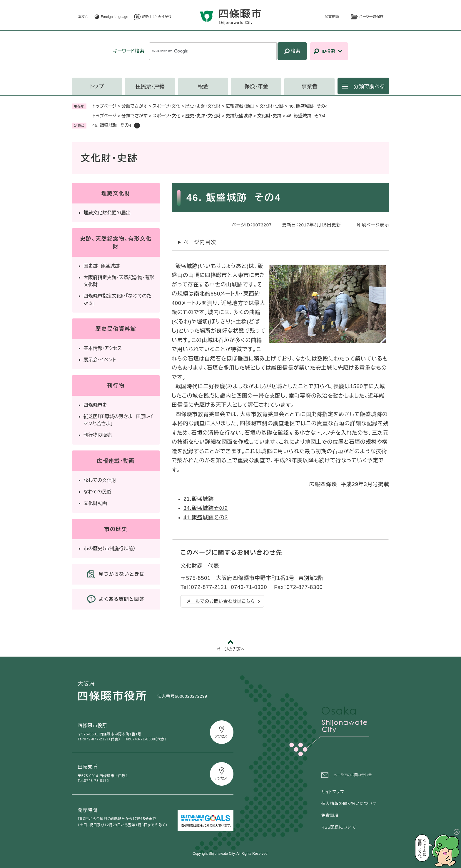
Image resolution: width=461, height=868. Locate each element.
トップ (97, 86)
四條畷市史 (95, 405)
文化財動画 (95, 503)
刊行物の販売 (98, 435)
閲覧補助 (332, 17)
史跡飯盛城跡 (239, 116)
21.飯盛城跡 (199, 499)
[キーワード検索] (213, 51)
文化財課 (192, 566)
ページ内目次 (200, 242)
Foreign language (115, 17)
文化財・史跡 (272, 106)
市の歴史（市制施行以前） (109, 549)
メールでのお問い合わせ (353, 775)
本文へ (83, 17)
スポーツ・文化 (167, 106)
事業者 (310, 86)
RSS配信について (339, 827)
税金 (203, 86)
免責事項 (330, 815)
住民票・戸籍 (150, 86)
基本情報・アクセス (103, 348)
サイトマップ (333, 792)
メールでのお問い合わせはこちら (221, 601)
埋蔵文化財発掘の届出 (107, 213)
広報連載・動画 (240, 106)
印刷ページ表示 (373, 225)
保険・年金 (256, 86)
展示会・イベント (100, 360)
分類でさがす (135, 106)
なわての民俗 (97, 492)
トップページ (104, 106)
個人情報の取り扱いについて (349, 804)
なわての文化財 (100, 480)
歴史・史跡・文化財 (203, 106)
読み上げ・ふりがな (157, 17)
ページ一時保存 (371, 17)
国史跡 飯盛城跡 (102, 266)
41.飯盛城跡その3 (206, 518)
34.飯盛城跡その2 (206, 508)
